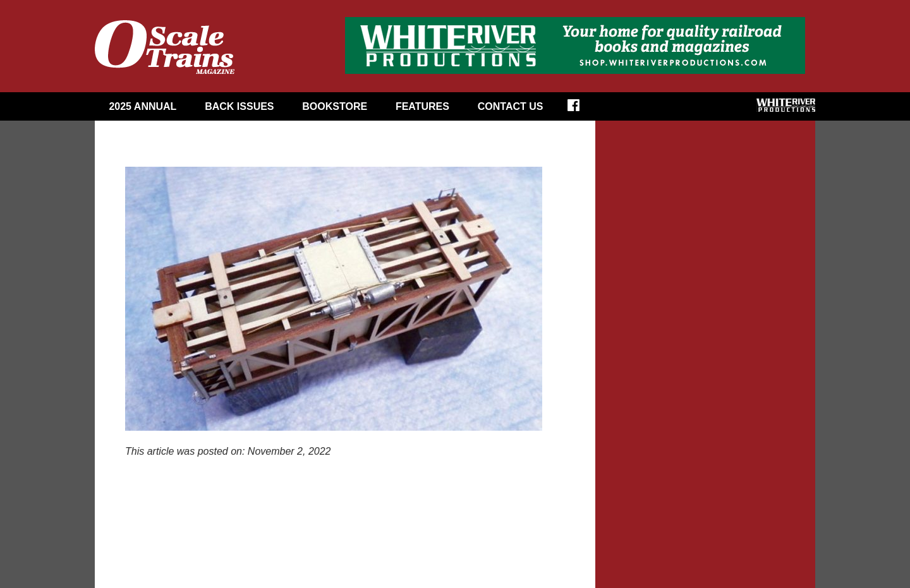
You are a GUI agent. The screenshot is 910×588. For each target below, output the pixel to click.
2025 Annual (143, 106)
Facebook (582, 109)
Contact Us (511, 106)
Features (422, 106)
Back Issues (239, 106)
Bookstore (335, 106)
